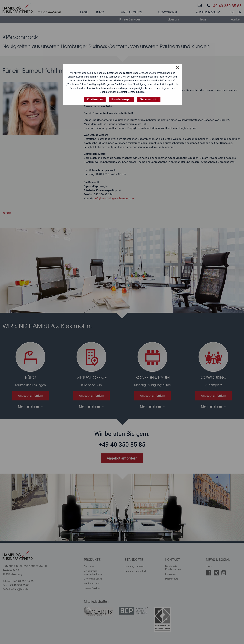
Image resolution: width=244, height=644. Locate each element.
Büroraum (89, 566)
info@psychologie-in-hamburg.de (114, 198)
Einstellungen (121, 99)
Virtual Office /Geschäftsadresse (93, 572)
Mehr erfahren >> (31, 406)
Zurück (7, 213)
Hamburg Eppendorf (135, 571)
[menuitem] (84, 13)
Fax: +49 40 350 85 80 (16, 585)
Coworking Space (93, 579)
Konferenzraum (92, 583)
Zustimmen (95, 99)
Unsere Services (92, 588)
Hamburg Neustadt (134, 566)
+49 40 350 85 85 (224, 6)
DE (232, 12)
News (209, 566)
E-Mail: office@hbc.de (15, 589)
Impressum (171, 574)
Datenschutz (172, 579)
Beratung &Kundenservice (173, 568)
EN (240, 12)
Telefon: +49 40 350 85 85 (18, 581)
